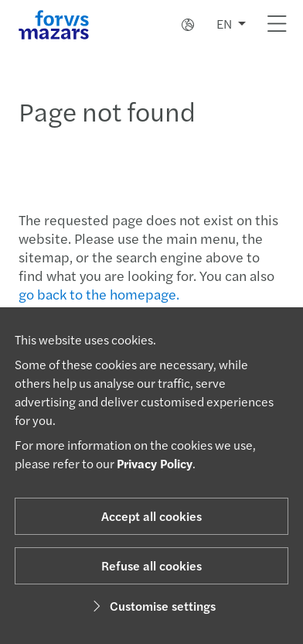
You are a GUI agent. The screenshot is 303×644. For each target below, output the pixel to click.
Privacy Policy (155, 463)
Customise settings (152, 606)
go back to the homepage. (99, 294)
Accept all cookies (151, 516)
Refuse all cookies (151, 565)
